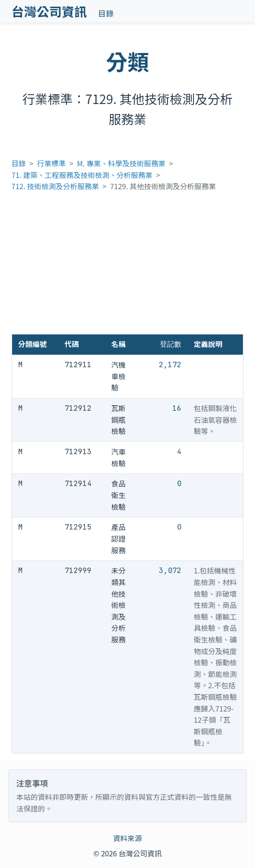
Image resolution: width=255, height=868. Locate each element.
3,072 (170, 571)
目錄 (106, 13)
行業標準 (52, 163)
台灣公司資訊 (49, 11)
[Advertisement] (128, 267)
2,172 (170, 365)
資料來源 (127, 838)
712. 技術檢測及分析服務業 (55, 186)
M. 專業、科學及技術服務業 (121, 163)
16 (177, 408)
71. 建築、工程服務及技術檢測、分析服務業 (82, 175)
